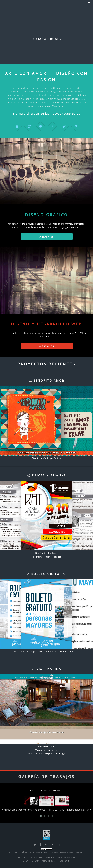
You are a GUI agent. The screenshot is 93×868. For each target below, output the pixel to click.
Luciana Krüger (27, 857)
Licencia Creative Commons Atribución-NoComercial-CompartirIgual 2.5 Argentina (58, 853)
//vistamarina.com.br (46, 750)
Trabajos (46, 237)
